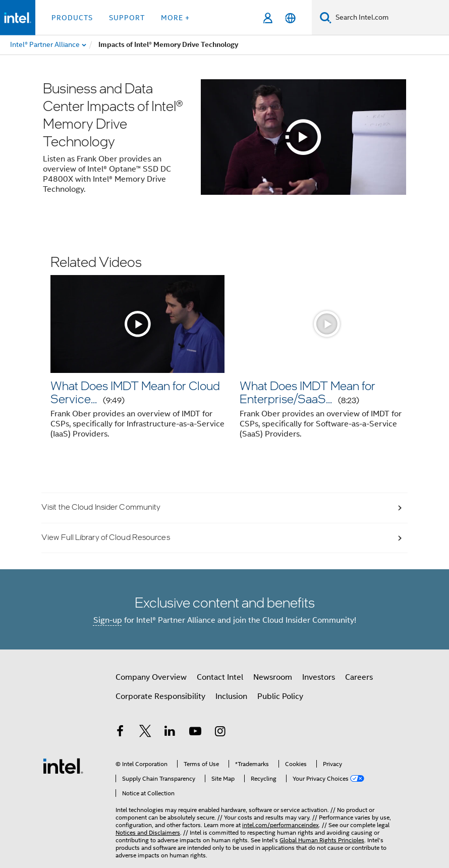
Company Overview (151, 677)
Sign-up (108, 620)
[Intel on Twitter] (145, 733)
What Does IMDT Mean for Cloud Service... (135, 392)
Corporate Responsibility (160, 696)
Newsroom (273, 677)
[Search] (326, 17)
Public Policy (280, 696)
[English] (290, 18)
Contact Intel (220, 677)
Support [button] (127, 18)
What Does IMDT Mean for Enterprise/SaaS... (307, 392)
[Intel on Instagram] (220, 733)
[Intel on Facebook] (120, 733)
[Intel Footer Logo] (63, 766)
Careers (359, 677)
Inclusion (231, 696)
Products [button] (72, 18)
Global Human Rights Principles (322, 840)
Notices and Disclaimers (148, 832)
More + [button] (175, 18)
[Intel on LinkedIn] (170, 733)
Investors (319, 677)
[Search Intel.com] (390, 18)
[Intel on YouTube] (195, 733)
